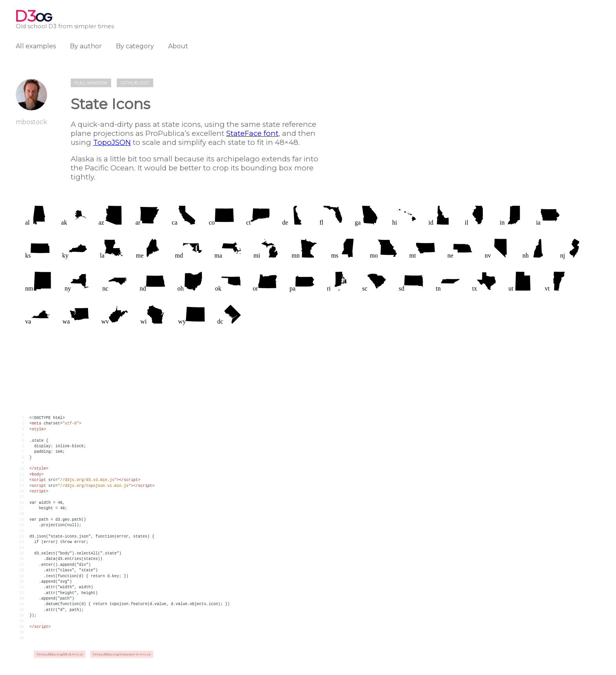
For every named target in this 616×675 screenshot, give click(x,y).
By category (135, 46)
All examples (36, 46)
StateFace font (252, 133)
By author (86, 46)
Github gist (135, 83)
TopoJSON (112, 142)
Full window (91, 83)
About (178, 46)
